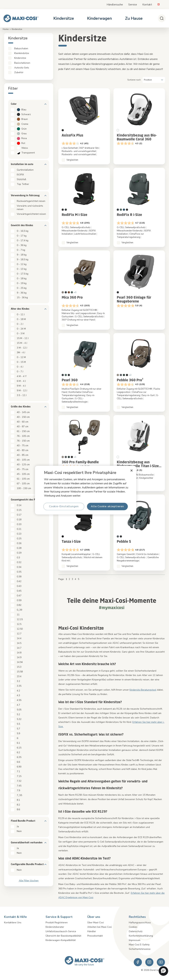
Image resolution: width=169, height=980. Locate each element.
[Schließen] (132, 470)
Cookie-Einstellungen (64, 506)
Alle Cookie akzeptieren (107, 506)
